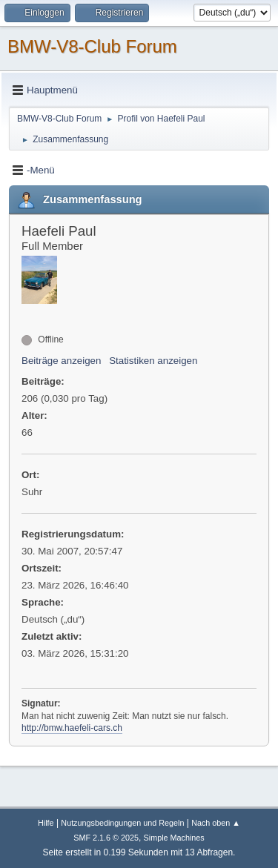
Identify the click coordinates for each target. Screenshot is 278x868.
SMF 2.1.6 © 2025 (106, 838)
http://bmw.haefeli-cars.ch (72, 728)
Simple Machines (174, 838)
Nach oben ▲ (216, 823)
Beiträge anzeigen (61, 361)
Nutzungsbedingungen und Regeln (122, 823)
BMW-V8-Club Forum (92, 46)
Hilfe (46, 823)
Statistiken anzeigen (153, 361)
